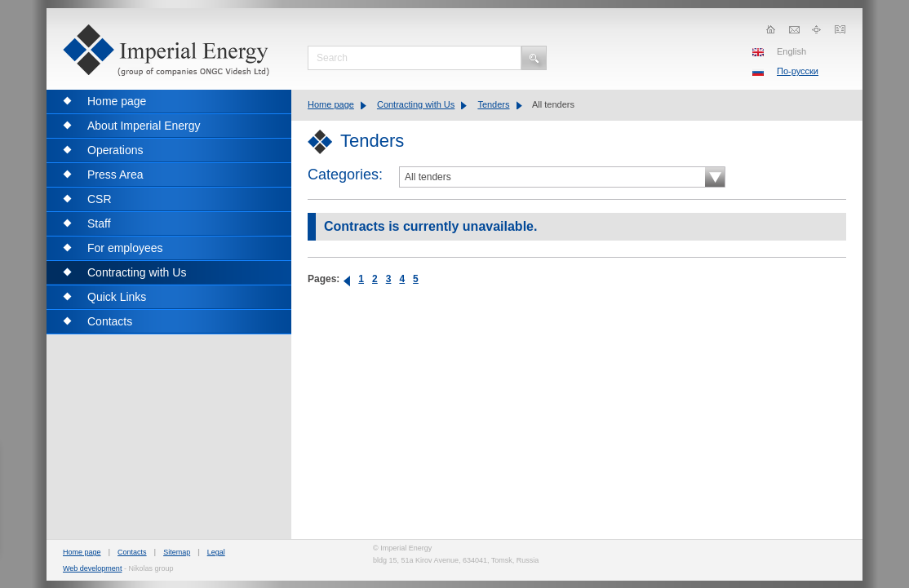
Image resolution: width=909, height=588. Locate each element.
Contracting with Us (416, 104)
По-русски (798, 71)
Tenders (493, 104)
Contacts (132, 552)
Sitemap (177, 552)
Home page (331, 104)
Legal (216, 552)
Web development (92, 568)
